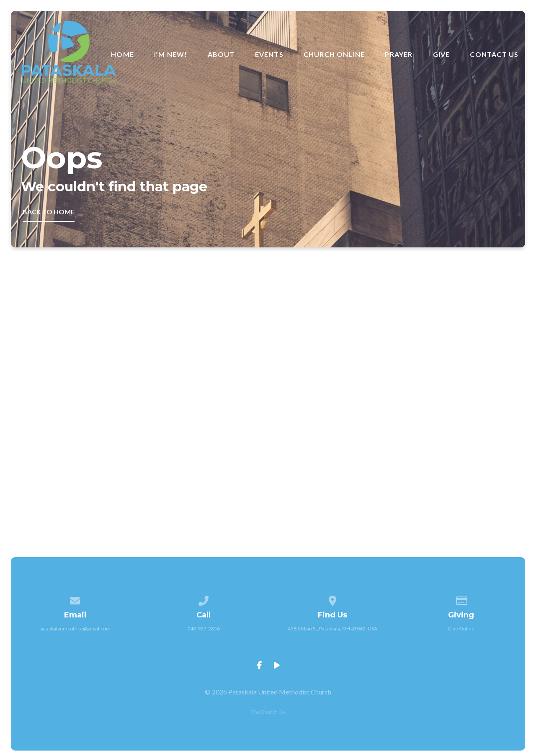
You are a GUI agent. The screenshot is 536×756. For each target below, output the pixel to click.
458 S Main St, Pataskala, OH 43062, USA (332, 629)
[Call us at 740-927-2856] (204, 599)
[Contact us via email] (75, 599)
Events (269, 54)
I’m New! (171, 54)
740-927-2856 (204, 629)
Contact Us (494, 54)
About (221, 54)
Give (442, 54)
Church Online (334, 54)
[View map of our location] (332, 599)
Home (122, 54)
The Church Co (268, 712)
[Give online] (461, 599)
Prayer (399, 54)
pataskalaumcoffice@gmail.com (75, 629)
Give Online (461, 629)
